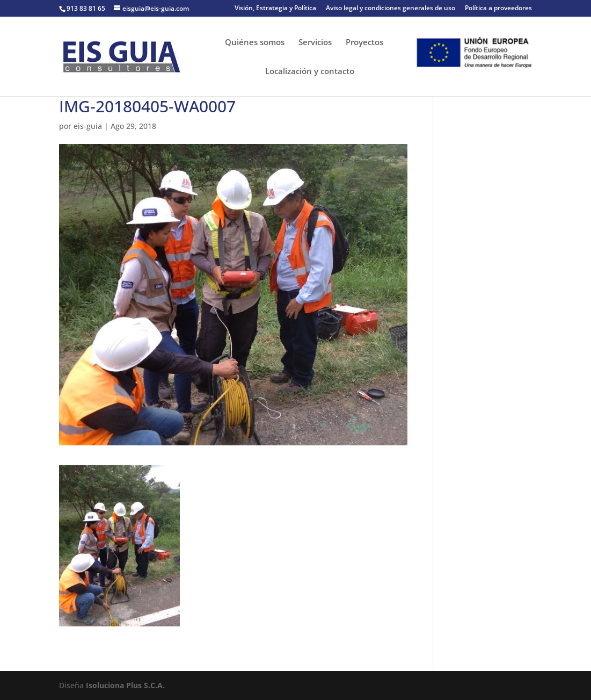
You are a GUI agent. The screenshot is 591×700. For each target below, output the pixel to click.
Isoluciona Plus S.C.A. (125, 685)
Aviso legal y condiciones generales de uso (391, 9)
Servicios (315, 43)
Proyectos (364, 43)
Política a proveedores (498, 9)
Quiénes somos (255, 43)
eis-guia (88, 126)
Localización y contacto (310, 72)
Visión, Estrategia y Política (275, 9)
